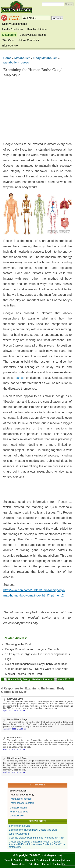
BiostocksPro (10, 46)
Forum (46, 864)
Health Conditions (13, 29)
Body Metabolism (45, 58)
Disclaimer (42, 860)
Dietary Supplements (15, 24)
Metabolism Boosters (23, 803)
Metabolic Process (16, 62)
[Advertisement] (39, 111)
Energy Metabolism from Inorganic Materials (32, 649)
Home (7, 58)
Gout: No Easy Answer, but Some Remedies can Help (36, 838)
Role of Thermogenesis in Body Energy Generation (36, 664)
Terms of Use (19, 864)
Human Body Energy (19, 679)
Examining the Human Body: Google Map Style (33, 830)
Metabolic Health (18, 808)
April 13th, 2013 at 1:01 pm (14, 711)
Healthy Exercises (19, 812)
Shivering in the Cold (18, 644)
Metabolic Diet (17, 816)
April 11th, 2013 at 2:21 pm (14, 749)
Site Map (34, 864)
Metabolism (9, 35)
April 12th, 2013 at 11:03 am (15, 729)
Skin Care (8, 40)
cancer (20, 378)
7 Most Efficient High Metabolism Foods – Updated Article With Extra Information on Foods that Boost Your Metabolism (37, 844)
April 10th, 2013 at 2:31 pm (14, 772)
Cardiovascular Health (33, 35)
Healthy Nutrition (37, 29)
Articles (18, 860)
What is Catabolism (19, 834)
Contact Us (59, 864)
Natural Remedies (28, 40)
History (29, 860)
